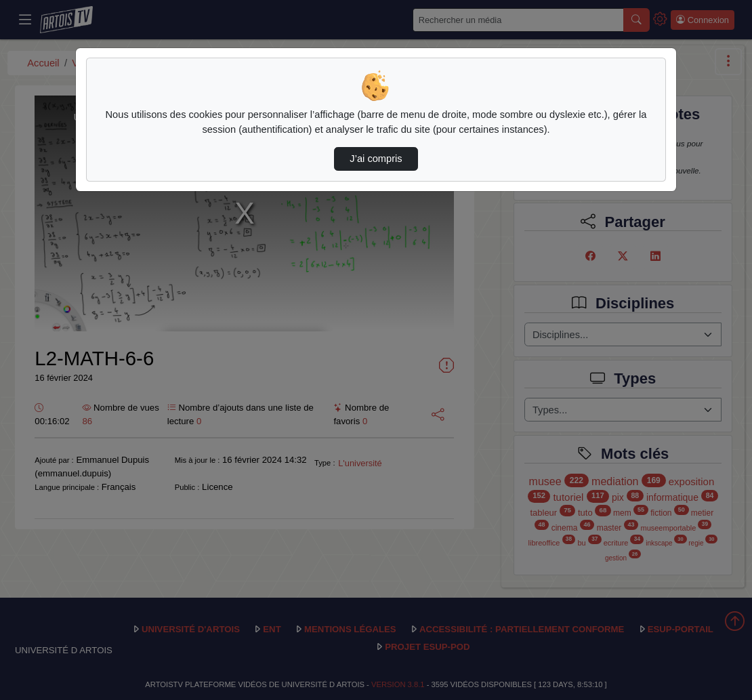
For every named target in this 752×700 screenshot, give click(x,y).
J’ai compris (376, 159)
